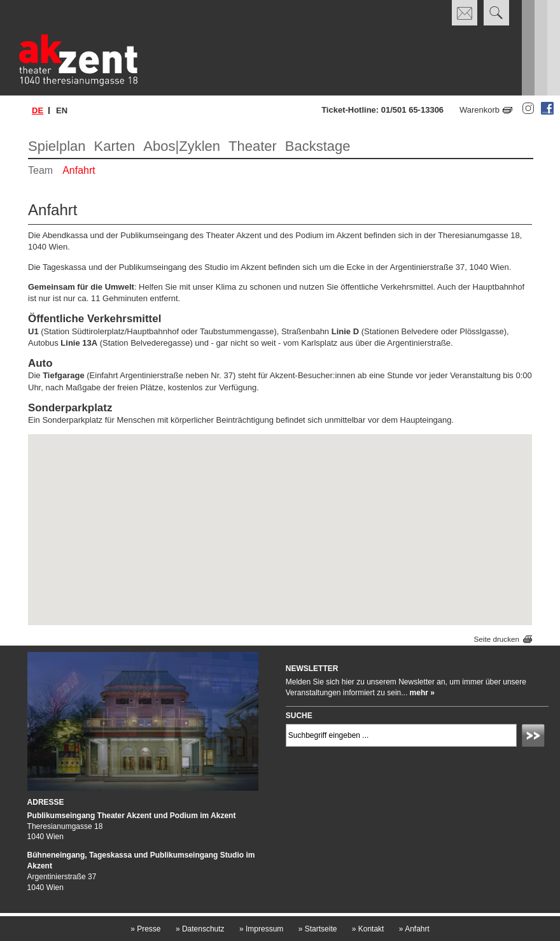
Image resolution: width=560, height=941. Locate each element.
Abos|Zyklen (182, 146)
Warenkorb (479, 110)
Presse (145, 929)
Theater (253, 146)
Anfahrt (79, 170)
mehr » (422, 693)
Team (40, 170)
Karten (115, 146)
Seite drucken (497, 639)
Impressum (261, 929)
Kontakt (368, 929)
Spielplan (57, 146)
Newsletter (312, 669)
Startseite (318, 929)
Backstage (318, 146)
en (62, 110)
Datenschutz (200, 929)
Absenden (535, 737)
